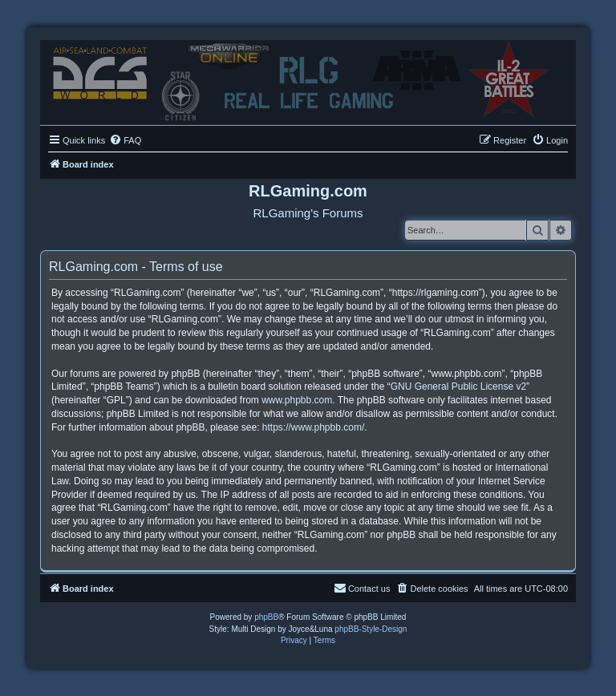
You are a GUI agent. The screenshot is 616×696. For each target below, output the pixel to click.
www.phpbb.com (297, 400)
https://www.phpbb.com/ (313, 427)
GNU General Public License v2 (458, 386)
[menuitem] (125, 140)
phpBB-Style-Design (371, 629)
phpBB (266, 617)
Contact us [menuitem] (362, 588)
